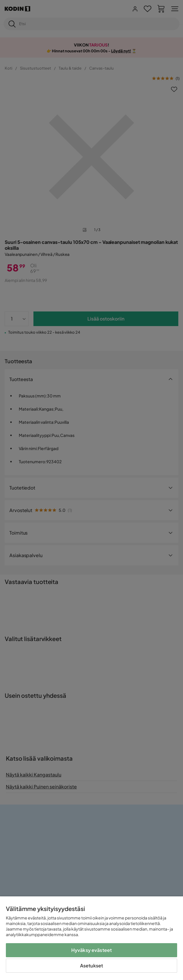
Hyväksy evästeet (92, 950)
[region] (91, 938)
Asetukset (91, 966)
